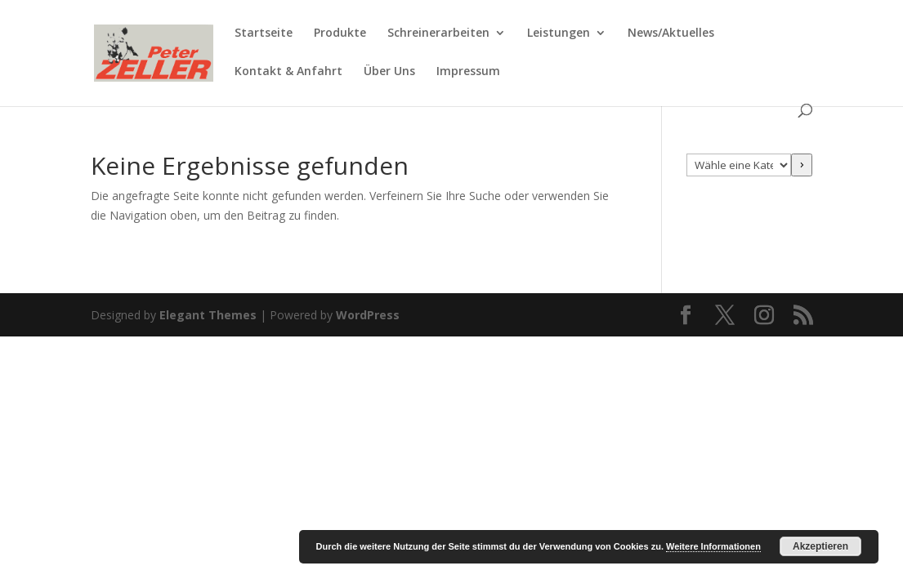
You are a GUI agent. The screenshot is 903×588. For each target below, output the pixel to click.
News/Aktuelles (671, 33)
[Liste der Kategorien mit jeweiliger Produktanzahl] (739, 165)
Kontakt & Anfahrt (288, 72)
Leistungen (559, 33)
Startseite (264, 33)
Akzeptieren (820, 546)
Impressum (468, 72)
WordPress (368, 315)
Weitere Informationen (713, 546)
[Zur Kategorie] (802, 165)
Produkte (340, 33)
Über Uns (389, 72)
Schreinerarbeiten (438, 33)
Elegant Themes (208, 315)
